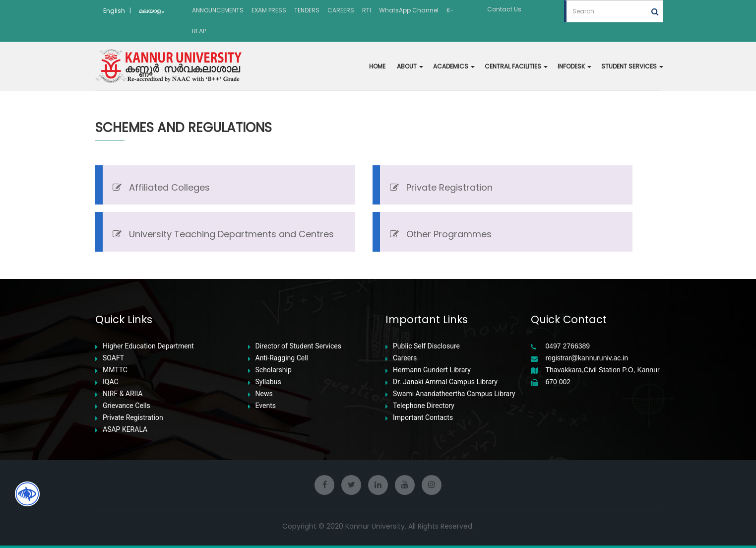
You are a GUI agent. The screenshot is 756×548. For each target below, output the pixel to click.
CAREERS (341, 10)
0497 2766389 (568, 346)
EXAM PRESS (269, 10)
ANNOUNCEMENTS (218, 10)
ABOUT (410, 66)
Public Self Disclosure (426, 346)
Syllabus (268, 382)
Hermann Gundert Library (432, 370)
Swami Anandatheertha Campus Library (454, 394)
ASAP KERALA (125, 430)
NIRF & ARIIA (123, 394)
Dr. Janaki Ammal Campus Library (445, 382)
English (114, 11)
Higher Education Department (148, 346)
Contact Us (504, 9)
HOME (377, 66)
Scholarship (274, 370)
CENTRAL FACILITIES (516, 66)
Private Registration (133, 418)
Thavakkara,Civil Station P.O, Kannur (603, 370)
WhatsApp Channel (409, 10)
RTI (367, 10)
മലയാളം (151, 11)
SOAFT (113, 358)
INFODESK (574, 66)
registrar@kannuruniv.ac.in (587, 358)
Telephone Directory (424, 406)
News (264, 394)
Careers (405, 358)
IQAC (111, 382)
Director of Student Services (298, 346)
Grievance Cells (126, 406)
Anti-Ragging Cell (282, 358)
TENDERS (307, 10)
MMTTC (115, 370)
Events (266, 406)
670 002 (558, 382)
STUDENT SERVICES (632, 66)
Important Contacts (423, 418)
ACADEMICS (454, 66)
